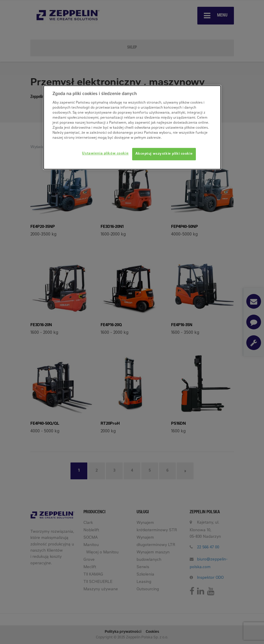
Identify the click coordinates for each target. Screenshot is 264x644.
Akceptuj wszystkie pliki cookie (164, 154)
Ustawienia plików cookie (105, 154)
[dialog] (132, 128)
